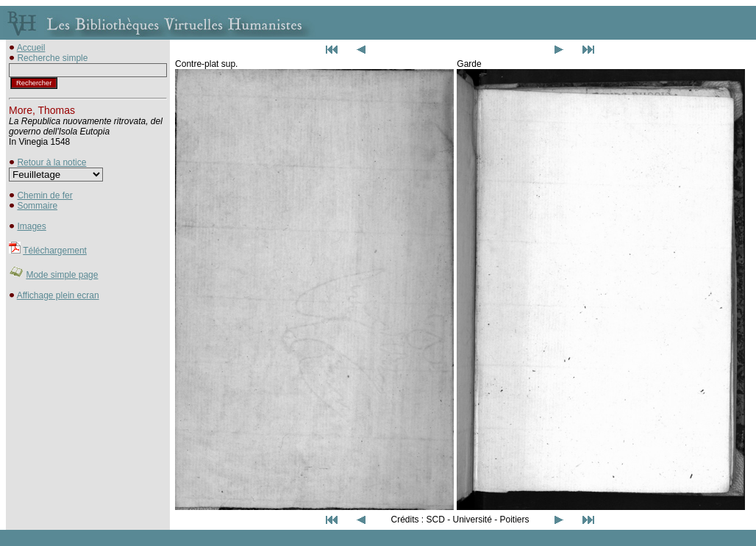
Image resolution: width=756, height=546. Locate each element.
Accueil (31, 48)
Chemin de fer (44, 195)
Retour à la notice (51, 162)
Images (31, 226)
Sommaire (37, 206)
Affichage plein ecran (58, 295)
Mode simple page (62, 275)
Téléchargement (55, 251)
